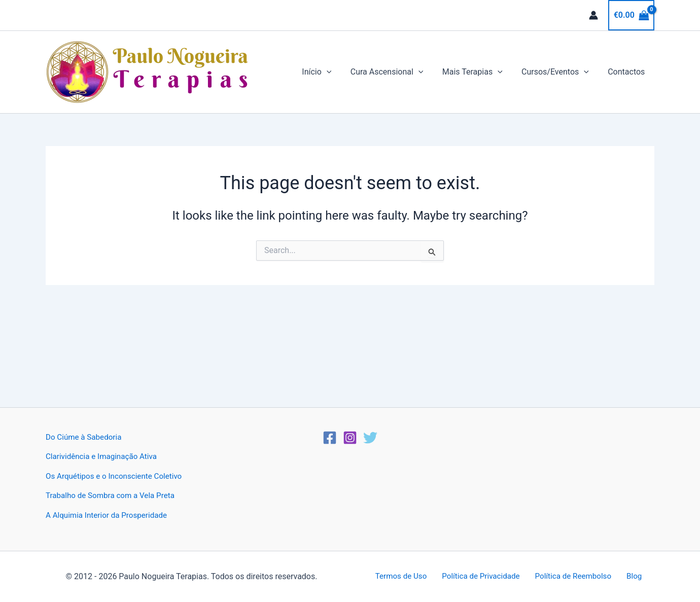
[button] (339, 72)
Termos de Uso (407, 576)
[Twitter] (370, 438)
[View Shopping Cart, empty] (631, 15)
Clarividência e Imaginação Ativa (104, 456)
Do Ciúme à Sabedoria (86, 437)
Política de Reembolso (573, 576)
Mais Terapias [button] (479, 72)
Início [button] (329, 72)
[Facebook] (330, 438)
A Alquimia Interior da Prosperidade (110, 515)
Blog (629, 576)
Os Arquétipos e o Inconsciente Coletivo (117, 476)
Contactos (628, 72)
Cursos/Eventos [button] (559, 72)
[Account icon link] (593, 15)
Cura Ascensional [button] (396, 72)
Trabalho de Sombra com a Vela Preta (114, 495)
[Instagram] (350, 438)
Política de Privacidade (483, 576)
